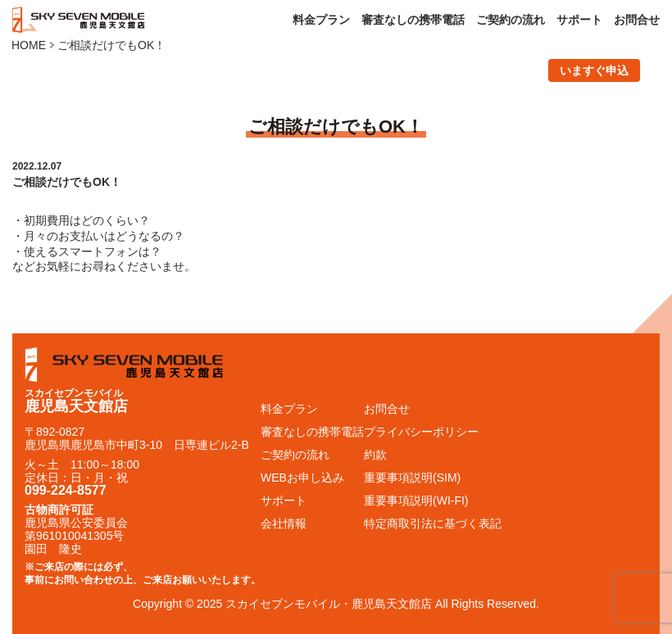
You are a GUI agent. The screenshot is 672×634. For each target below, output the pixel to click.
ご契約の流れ (511, 20)
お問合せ (637, 20)
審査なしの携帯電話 (413, 20)
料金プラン (321, 20)
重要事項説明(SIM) (412, 478)
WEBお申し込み (302, 478)
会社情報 (284, 523)
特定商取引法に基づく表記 (433, 523)
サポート (579, 20)
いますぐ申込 (594, 70)
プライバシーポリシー (421, 432)
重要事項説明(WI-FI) (416, 500)
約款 (375, 455)
